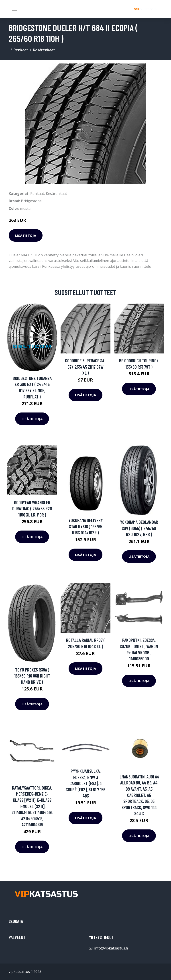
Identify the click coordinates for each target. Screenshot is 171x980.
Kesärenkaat (44, 50)
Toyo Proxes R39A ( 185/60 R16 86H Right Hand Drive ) (32, 676)
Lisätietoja (26, 235)
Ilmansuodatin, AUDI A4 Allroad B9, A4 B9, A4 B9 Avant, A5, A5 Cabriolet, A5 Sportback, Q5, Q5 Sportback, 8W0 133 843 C (139, 795)
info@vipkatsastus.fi (111, 948)
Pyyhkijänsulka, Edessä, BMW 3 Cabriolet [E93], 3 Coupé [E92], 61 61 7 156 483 (85, 783)
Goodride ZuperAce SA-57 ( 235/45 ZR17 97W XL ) (85, 367)
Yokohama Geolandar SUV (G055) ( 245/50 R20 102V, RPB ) (139, 528)
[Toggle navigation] (15, 9)
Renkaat (21, 50)
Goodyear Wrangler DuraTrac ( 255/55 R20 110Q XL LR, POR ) (32, 508)
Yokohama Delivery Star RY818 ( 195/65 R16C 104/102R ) (86, 526)
